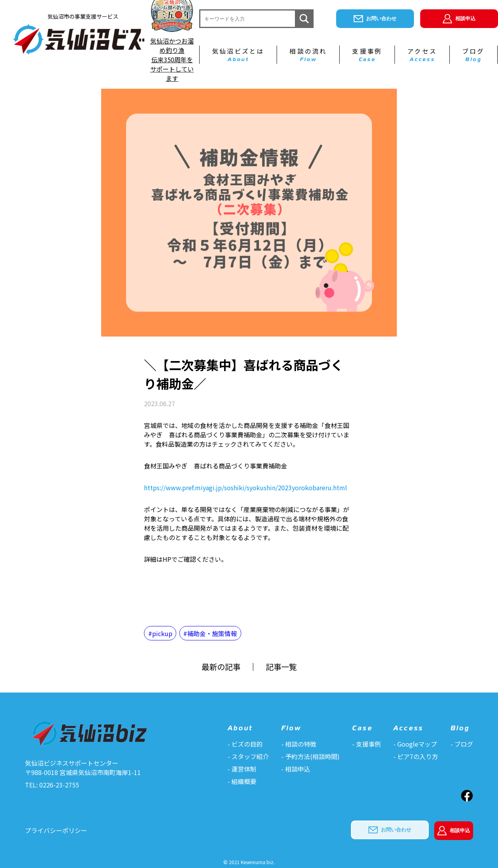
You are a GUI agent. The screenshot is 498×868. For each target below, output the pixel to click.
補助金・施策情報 (212, 633)
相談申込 (459, 19)
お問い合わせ (375, 19)
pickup (162, 633)
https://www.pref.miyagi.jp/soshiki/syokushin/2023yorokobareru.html (245, 487)
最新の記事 (221, 667)
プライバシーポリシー (56, 830)
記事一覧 (281, 667)
